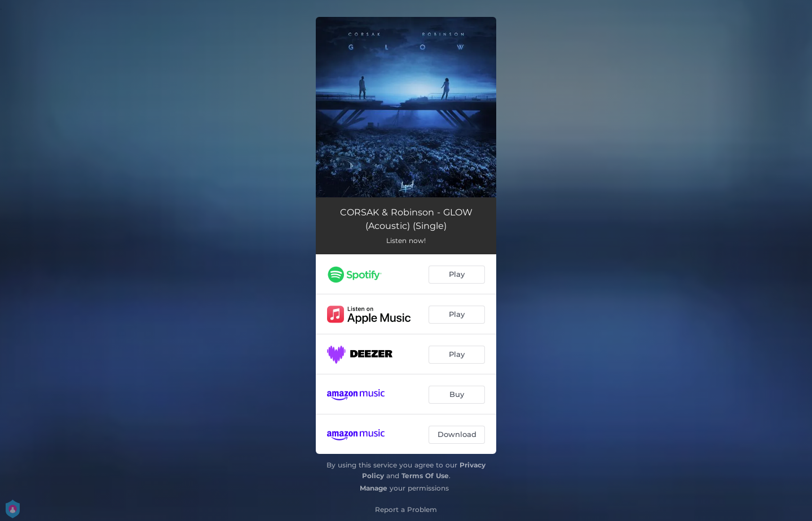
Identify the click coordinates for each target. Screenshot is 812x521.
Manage (374, 488)
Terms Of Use (425, 476)
